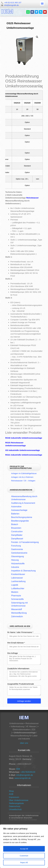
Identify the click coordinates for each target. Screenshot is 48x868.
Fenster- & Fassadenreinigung (25, 542)
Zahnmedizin (17, 616)
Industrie (15, 567)
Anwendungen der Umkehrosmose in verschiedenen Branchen (24, 817)
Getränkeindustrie (19, 553)
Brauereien (16, 528)
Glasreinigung (17, 556)
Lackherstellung (18, 581)
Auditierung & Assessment (23, 503)
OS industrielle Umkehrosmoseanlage (23, 450)
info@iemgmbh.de (25, 775)
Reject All (24, 863)
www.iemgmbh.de (23, 778)
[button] (42, 3)
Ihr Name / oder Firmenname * (20, 632)
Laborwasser (17, 578)
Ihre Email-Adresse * (16, 643)
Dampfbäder (17, 535)
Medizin (15, 592)
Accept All (24, 849)
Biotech (15, 524)
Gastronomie (17, 549)
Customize (24, 856)
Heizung (15, 560)
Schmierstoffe (17, 599)
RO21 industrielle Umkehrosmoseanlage (24, 455)
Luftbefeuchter (18, 588)
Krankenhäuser (18, 574)
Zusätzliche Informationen (18, 669)
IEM (18, 769)
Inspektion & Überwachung (23, 571)
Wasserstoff (17, 609)
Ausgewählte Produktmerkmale (21, 684)
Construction (17, 531)
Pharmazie (16, 596)
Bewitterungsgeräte (20, 521)
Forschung (16, 546)
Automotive (16, 507)
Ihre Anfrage (13, 653)
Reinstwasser (32, 198)
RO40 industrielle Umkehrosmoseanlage (24, 438)
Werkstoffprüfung (19, 613)
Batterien (15, 514)
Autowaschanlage (19, 510)
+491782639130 (28, 772)
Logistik (15, 585)
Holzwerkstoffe (18, 564)
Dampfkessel (17, 539)
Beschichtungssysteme (22, 517)
